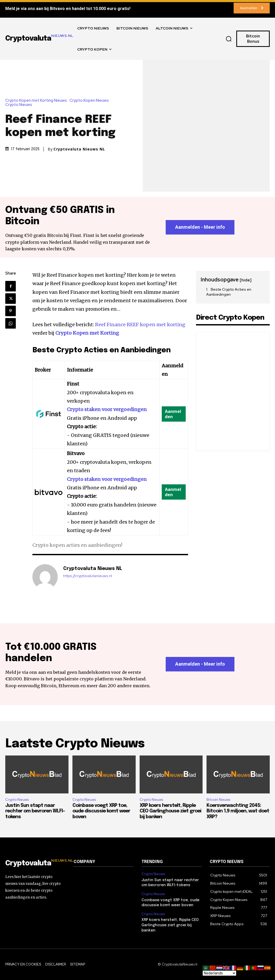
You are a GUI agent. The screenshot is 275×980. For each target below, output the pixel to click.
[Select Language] (219, 973)
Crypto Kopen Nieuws (90, 101)
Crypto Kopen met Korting (87, 333)
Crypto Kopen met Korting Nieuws (37, 101)
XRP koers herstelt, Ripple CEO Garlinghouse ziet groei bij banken (170, 811)
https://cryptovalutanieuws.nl (88, 576)
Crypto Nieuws (20, 105)
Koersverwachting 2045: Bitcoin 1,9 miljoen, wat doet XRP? (238, 811)
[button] (229, 39)
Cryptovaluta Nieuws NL (79, 149)
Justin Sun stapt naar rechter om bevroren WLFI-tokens (35, 811)
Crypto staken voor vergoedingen (107, 410)
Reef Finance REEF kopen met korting (140, 325)
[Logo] (35, 864)
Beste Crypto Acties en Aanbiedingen (229, 292)
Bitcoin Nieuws (218, 800)
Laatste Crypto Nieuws (75, 744)
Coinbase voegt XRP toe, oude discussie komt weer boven (101, 811)
